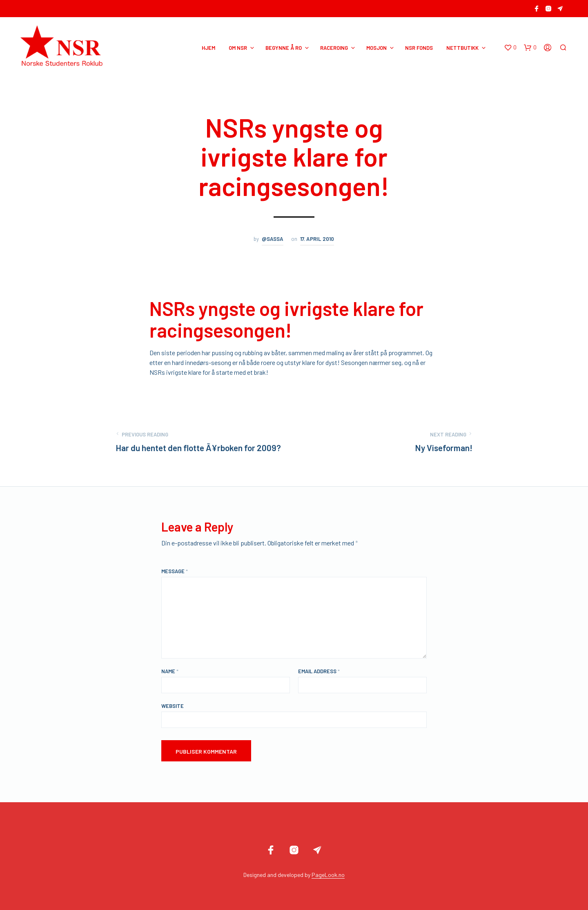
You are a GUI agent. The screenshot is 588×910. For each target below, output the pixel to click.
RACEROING (334, 48)
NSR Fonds (419, 48)
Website (173, 706)
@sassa (273, 239)
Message (175, 571)
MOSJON (376, 48)
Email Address (319, 671)
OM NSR (238, 48)
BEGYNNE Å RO (284, 48)
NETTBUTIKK (462, 48)
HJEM (208, 48)
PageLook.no (328, 875)
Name (170, 671)
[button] (510, 48)
